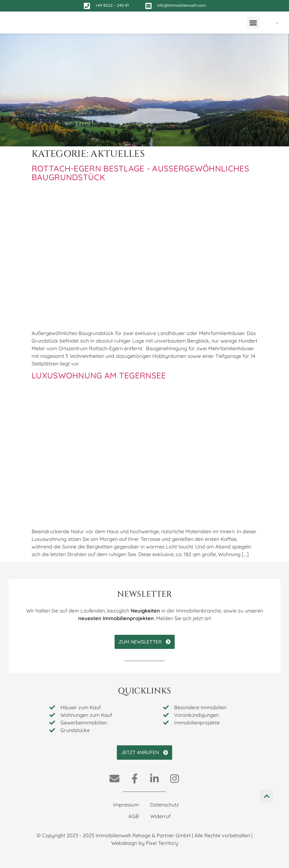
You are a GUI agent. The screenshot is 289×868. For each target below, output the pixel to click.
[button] (253, 23)
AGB (134, 816)
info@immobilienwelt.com (181, 5)
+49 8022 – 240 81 (112, 5)
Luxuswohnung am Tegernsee (99, 375)
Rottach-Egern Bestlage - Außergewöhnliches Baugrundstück (140, 173)
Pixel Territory (162, 843)
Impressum (126, 805)
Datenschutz (165, 805)
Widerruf (160, 816)
